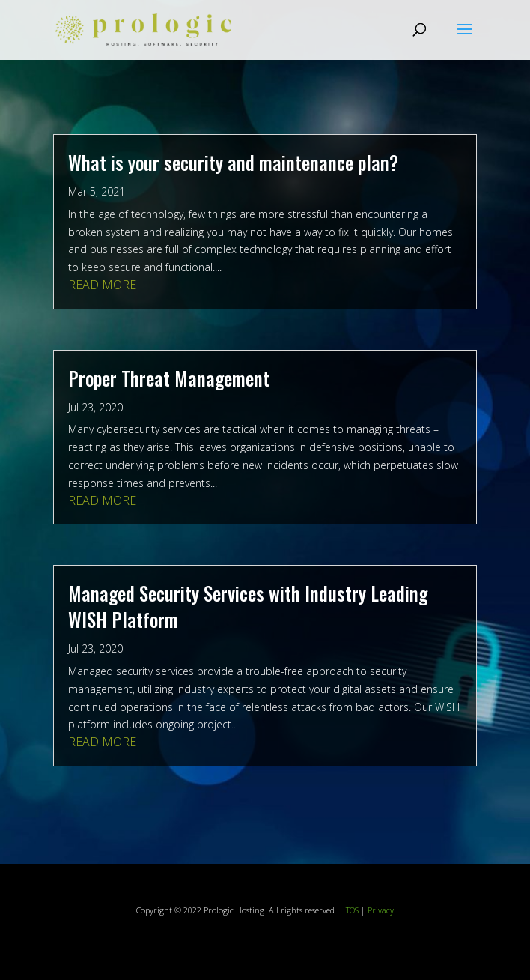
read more (102, 285)
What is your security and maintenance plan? (233, 162)
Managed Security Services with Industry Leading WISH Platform (248, 606)
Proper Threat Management (169, 378)
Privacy (381, 910)
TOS (352, 910)
